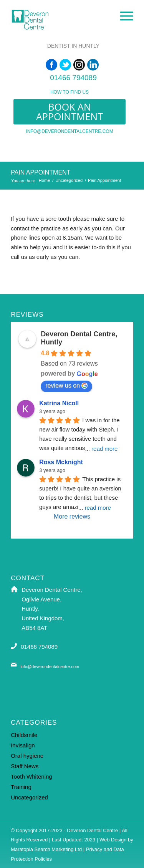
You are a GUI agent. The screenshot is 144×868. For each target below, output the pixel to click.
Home (44, 180)
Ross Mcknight (61, 462)
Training (21, 787)
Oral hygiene (27, 756)
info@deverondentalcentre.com (69, 131)
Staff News (25, 766)
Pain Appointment (41, 172)
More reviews (72, 516)
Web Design (113, 840)
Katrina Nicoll (59, 403)
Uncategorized (69, 180)
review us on (66, 386)
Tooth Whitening (31, 776)
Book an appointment (70, 112)
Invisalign (23, 745)
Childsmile (24, 735)
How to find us (70, 92)
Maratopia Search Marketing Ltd (46, 849)
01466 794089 (73, 78)
